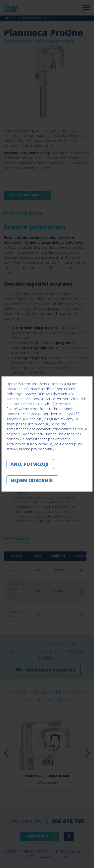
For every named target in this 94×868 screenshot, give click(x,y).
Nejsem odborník (32, 480)
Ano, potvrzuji (30, 464)
